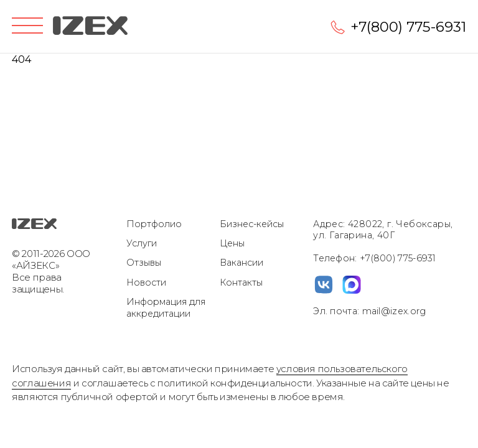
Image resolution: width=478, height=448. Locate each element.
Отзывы (144, 263)
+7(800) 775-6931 (408, 27)
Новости (146, 282)
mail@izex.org (392, 311)
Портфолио (154, 224)
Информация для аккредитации (166, 308)
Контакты (241, 282)
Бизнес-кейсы (252, 224)
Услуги (142, 243)
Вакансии (241, 263)
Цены (232, 243)
